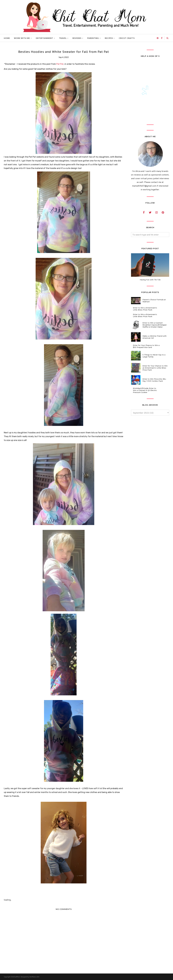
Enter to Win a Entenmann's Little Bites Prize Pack (145, 309)
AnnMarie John (34, 977)
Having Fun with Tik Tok (150, 280)
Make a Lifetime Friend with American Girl (154, 337)
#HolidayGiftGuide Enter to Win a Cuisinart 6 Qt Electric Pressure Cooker (145, 390)
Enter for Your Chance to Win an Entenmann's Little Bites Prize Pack (155, 368)
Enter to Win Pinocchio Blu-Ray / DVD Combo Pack (154, 380)
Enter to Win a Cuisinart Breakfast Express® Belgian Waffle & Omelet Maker (155, 325)
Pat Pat (60, 64)
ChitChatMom (15, 977)
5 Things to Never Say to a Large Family (154, 356)
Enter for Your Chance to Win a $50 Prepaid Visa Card (146, 346)
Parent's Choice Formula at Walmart (154, 301)
